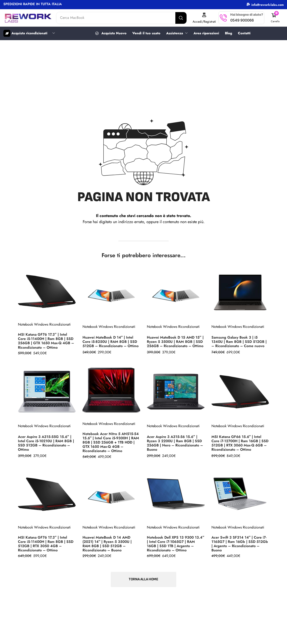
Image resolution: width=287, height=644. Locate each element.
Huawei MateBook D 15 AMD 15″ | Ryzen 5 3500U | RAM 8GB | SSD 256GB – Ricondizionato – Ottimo (175, 341)
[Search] (181, 18)
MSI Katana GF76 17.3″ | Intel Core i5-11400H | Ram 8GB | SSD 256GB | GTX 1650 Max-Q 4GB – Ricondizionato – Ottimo (46, 341)
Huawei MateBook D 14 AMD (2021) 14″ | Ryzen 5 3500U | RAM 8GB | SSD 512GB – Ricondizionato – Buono (107, 544)
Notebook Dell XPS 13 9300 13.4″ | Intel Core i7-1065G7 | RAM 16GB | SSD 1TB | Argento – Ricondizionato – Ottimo (176, 544)
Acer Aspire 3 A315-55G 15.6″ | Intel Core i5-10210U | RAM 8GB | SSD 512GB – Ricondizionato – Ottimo (46, 443)
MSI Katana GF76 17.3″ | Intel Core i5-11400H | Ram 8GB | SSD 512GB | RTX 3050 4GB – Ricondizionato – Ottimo (46, 544)
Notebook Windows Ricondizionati (44, 324)
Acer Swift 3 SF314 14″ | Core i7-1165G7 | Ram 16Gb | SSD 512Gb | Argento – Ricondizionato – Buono (240, 544)
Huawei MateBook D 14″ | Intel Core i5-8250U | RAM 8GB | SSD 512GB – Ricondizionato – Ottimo (111, 341)
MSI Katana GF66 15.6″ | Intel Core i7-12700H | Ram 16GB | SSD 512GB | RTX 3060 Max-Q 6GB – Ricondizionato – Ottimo (240, 443)
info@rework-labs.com (267, 5)
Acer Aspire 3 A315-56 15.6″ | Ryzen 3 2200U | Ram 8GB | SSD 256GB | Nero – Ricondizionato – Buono (175, 443)
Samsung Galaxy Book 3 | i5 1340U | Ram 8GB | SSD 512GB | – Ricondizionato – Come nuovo (239, 341)
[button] (275, 18)
